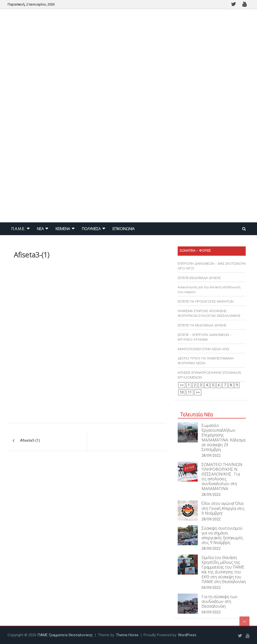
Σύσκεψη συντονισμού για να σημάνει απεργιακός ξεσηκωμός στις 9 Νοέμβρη (222, 535)
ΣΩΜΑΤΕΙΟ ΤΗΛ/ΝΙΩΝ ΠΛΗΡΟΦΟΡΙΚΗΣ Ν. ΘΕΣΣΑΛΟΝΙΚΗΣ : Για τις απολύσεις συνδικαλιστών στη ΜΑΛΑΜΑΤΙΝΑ (222, 477)
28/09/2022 (211, 455)
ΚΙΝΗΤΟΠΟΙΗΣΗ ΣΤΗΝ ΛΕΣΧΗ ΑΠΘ (203, 349)
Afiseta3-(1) (30, 440)
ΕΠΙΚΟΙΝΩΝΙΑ (123, 229)
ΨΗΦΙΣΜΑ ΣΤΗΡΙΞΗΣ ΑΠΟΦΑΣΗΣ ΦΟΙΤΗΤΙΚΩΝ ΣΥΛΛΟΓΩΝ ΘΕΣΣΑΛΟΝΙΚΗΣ (209, 313)
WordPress (187, 635)
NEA (40, 229)
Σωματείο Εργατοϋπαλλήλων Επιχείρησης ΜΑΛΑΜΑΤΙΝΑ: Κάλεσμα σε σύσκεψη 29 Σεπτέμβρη (223, 437)
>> (198, 392)
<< (182, 385)
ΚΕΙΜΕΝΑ (63, 229)
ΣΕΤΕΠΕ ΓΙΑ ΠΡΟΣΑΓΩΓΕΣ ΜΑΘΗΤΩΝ (206, 301)
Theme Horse (127, 635)
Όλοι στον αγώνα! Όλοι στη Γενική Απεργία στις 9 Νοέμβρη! (223, 508)
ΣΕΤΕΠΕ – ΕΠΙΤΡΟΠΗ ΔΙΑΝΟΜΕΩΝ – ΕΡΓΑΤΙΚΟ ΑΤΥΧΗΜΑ (205, 337)
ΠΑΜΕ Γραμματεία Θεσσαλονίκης (65, 635)
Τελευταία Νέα (197, 415)
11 (190, 392)
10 (182, 392)
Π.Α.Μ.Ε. (18, 229)
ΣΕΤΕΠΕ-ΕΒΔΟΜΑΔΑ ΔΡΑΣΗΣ (199, 278)
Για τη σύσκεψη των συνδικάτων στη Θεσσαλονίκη (219, 601)
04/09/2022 (211, 588)
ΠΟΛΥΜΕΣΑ (91, 229)
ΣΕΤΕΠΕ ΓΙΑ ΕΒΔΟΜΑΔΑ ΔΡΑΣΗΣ (202, 325)
